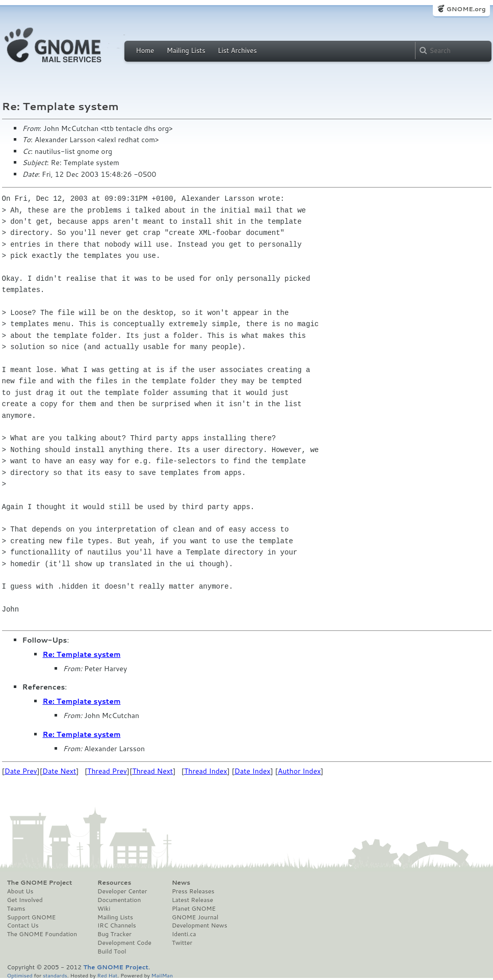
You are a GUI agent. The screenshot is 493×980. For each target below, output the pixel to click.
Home (145, 50)
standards (55, 975)
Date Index (253, 771)
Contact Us (23, 925)
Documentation (119, 900)
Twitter (182, 943)
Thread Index (206, 771)
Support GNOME (32, 917)
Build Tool (112, 951)
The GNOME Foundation (42, 934)
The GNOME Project (40, 883)
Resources (114, 883)
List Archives (237, 50)
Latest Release (192, 900)
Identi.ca (184, 934)
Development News (200, 925)
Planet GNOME (194, 909)
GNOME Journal (195, 917)
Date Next (59, 771)
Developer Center (122, 891)
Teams (16, 909)
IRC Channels (117, 925)
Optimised (20, 975)
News (181, 883)
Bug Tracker (114, 934)
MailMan (162, 975)
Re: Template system (82, 654)
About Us (20, 891)
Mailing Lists (186, 50)
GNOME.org (466, 9)
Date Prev (21, 771)
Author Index (299, 771)
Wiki (104, 909)
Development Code (124, 943)
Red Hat (107, 975)
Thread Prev (107, 771)
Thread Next (152, 771)
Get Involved (25, 900)
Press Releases (193, 891)
